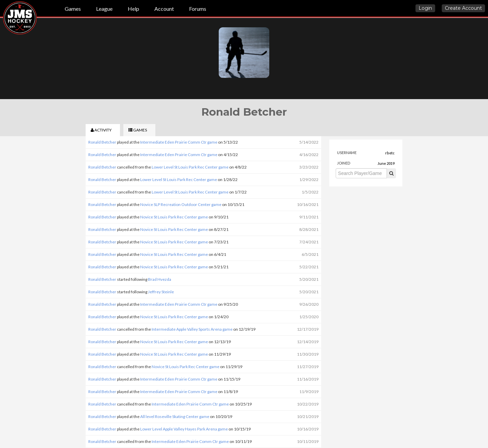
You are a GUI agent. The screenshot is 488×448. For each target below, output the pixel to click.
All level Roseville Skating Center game (175, 416)
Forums (198, 9)
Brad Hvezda (160, 279)
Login (425, 8)
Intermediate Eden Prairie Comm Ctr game (179, 142)
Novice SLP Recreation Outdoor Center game (181, 204)
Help (133, 9)
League (104, 9)
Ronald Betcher (102, 142)
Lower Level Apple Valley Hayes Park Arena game (184, 429)
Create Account (463, 8)
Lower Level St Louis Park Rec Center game (190, 167)
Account (164, 9)
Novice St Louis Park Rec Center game (174, 217)
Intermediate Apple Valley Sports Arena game (192, 329)
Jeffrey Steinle (161, 292)
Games (73, 9)
